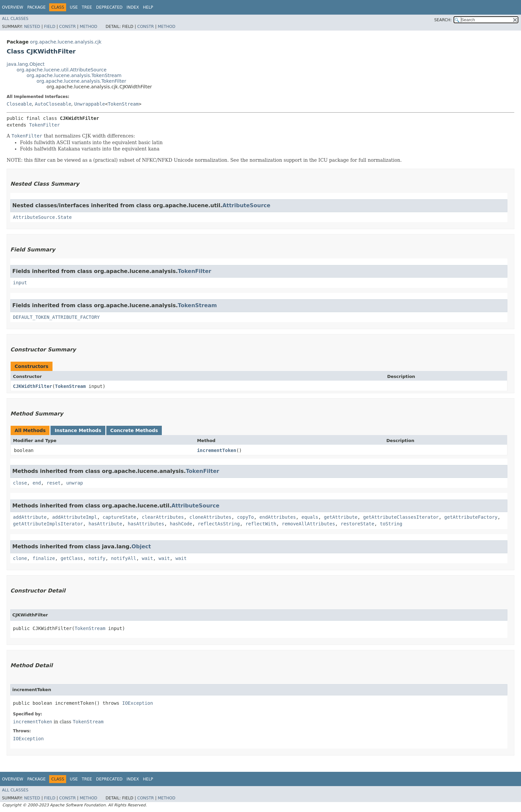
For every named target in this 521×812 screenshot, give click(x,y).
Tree (87, 7)
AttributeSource (246, 205)
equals (310, 517)
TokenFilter (44, 125)
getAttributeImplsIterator (48, 524)
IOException (138, 703)
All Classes (15, 19)
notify (97, 558)
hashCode (181, 524)
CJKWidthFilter (33, 386)
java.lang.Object (26, 64)
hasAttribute (105, 524)
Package (36, 7)
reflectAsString (219, 524)
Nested (32, 27)
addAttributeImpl (75, 517)
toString (391, 524)
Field (50, 27)
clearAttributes (163, 517)
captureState (119, 517)
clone (20, 558)
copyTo (245, 517)
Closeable (19, 104)
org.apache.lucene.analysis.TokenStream (74, 75)
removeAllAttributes (308, 524)
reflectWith (261, 524)
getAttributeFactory (471, 517)
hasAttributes (146, 524)
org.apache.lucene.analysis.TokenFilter (81, 81)
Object (141, 546)
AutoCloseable (53, 104)
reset (53, 483)
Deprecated (109, 7)
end (37, 483)
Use (74, 7)
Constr (67, 27)
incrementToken (217, 450)
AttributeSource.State (42, 217)
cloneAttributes (210, 517)
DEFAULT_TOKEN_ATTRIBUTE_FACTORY (56, 317)
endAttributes (278, 517)
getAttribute (341, 517)
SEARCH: (443, 20)
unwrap (75, 483)
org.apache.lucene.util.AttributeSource (62, 70)
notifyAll (124, 558)
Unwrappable (90, 104)
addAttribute (30, 517)
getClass (72, 558)
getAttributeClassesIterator (401, 517)
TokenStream (123, 104)
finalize (44, 558)
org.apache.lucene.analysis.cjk (66, 42)
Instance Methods (78, 430)
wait (148, 558)
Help (148, 7)
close (20, 483)
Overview (13, 7)
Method (89, 27)
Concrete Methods (134, 430)
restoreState (357, 524)
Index (133, 7)
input (20, 283)
